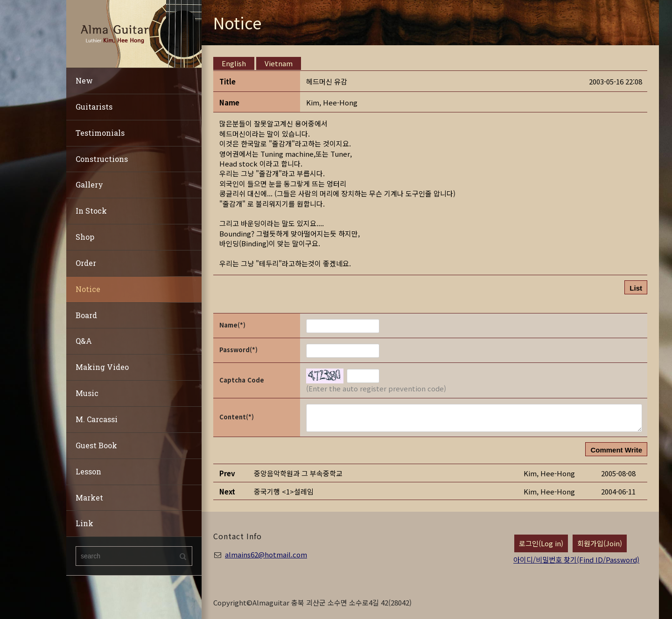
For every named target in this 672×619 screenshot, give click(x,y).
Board (86, 315)
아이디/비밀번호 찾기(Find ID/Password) (576, 560)
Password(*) (238, 350)
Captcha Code (242, 380)
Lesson (88, 471)
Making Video (102, 367)
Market (89, 497)
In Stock (91, 211)
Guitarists (94, 107)
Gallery (89, 184)
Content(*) (237, 417)
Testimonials (100, 133)
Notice (88, 289)
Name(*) (232, 325)
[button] (332, 102)
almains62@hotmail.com (266, 554)
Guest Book (96, 445)
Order (86, 263)
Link (84, 523)
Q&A (84, 341)
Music (87, 393)
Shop (85, 237)
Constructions (102, 159)
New (84, 80)
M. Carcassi (97, 419)
